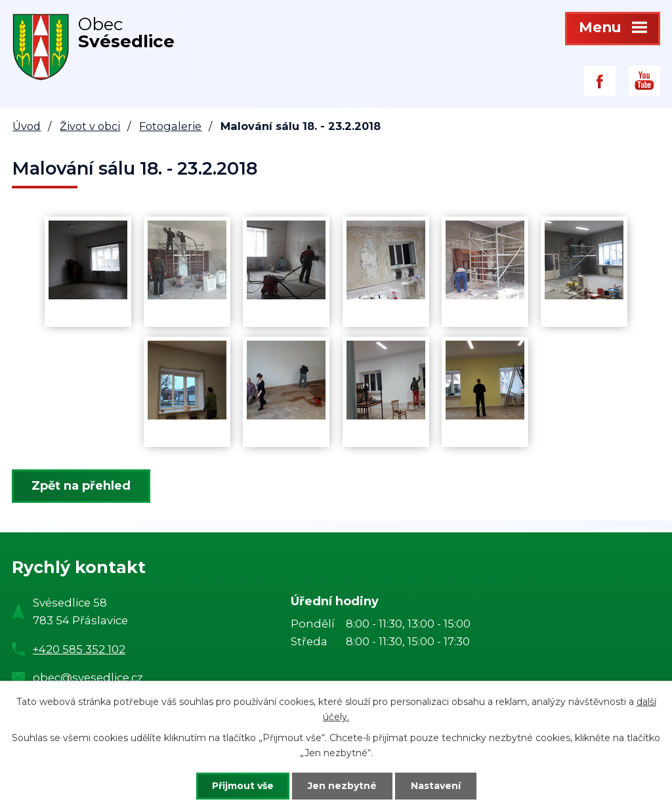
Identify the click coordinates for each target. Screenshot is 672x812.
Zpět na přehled (81, 486)
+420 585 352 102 (79, 649)
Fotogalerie (170, 126)
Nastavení (436, 786)
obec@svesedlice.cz (88, 677)
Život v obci (90, 126)
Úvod (27, 126)
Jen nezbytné (342, 786)
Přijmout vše (243, 786)
